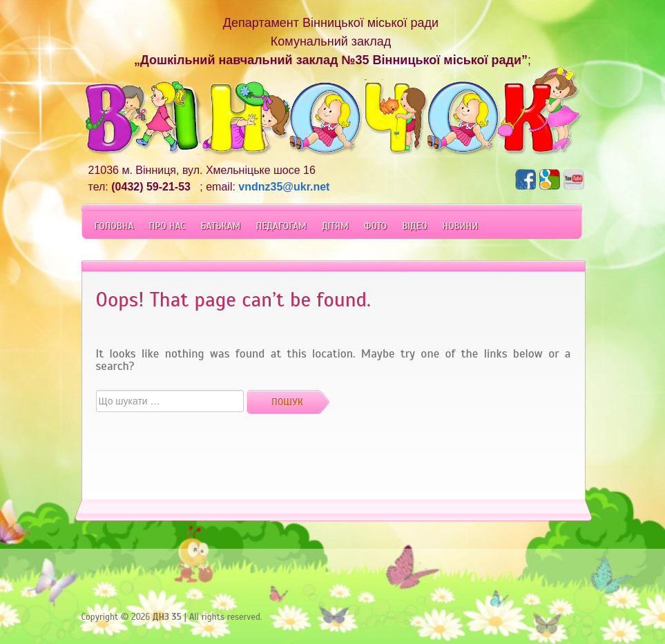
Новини (460, 226)
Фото (375, 226)
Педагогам (281, 226)
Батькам (220, 226)
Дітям (335, 226)
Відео (414, 226)
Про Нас (167, 226)
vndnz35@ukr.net (284, 187)
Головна (114, 226)
